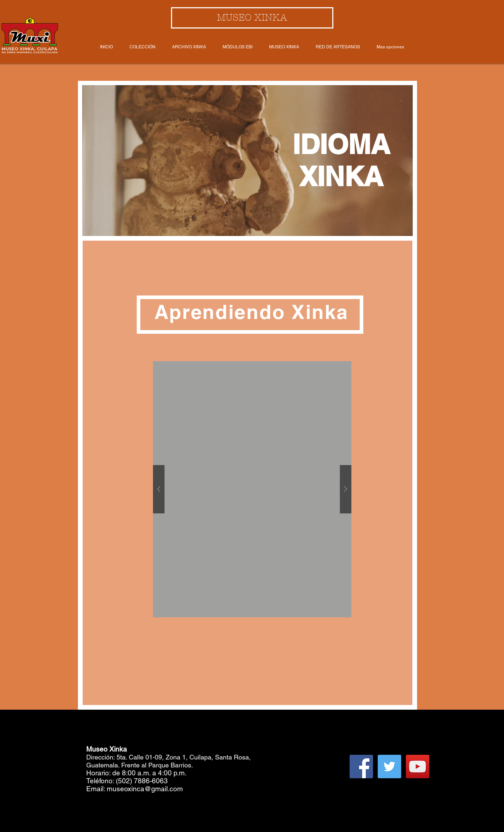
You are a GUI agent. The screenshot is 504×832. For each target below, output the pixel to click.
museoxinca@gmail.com (145, 789)
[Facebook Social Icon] (361, 767)
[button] (252, 489)
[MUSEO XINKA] (252, 18)
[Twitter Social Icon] (389, 767)
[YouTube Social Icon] (418, 767)
